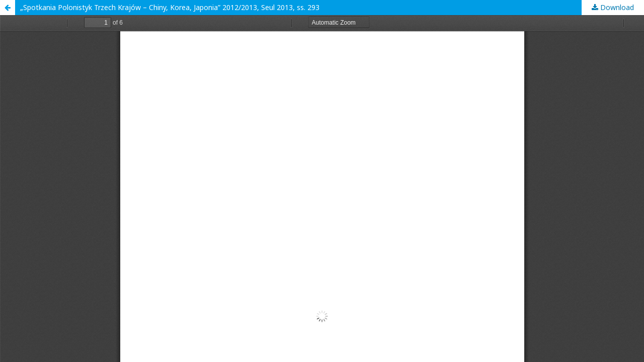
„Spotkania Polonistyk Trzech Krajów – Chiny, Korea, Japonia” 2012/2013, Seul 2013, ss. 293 (170, 7)
